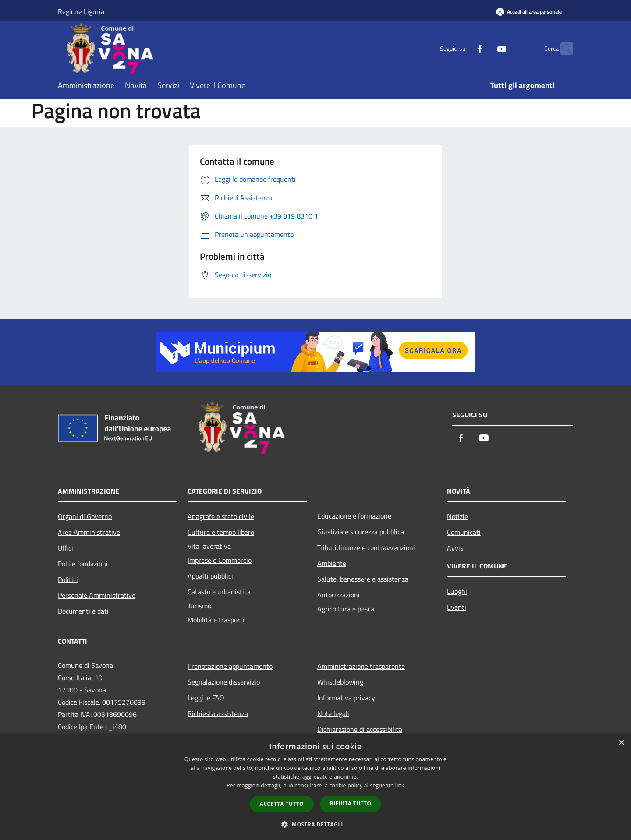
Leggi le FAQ (206, 698)
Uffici (66, 548)
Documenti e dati (83, 611)
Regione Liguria (81, 11)
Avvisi (456, 548)
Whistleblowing (340, 682)
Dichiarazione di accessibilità (360, 729)
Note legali (333, 713)
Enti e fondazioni (83, 564)
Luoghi (457, 591)
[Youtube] (485, 48)
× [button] (621, 743)
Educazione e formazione (354, 516)
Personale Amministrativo (97, 595)
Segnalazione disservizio (224, 682)
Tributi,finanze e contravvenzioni (366, 547)
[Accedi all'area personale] (529, 12)
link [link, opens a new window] (400, 785)
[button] (315, 824)
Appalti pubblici (210, 576)
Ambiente (332, 563)
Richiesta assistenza (218, 713)
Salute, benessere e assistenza (363, 579)
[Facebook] (463, 48)
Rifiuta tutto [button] (351, 803)
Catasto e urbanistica (219, 592)
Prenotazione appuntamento (230, 666)
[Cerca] (563, 49)
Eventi (457, 607)
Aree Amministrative (89, 532)
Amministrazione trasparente (361, 666)
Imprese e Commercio (220, 560)
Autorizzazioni (339, 595)
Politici (68, 579)
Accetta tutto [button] (282, 804)
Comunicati (464, 532)
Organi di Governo (85, 516)
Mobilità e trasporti (216, 620)
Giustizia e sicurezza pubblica (361, 532)
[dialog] (315, 787)
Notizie (457, 516)
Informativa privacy (346, 698)
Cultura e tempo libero (221, 532)
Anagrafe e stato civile (221, 516)
